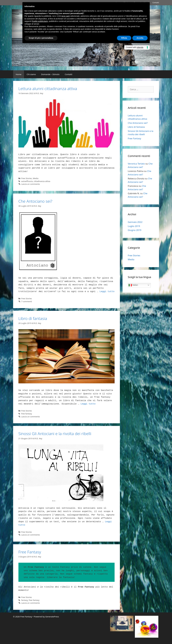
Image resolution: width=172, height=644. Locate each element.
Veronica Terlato (136, 164)
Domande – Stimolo (50, 74)
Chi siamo (31, 74)
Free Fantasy (30, 552)
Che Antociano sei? (35, 201)
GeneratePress (52, 617)
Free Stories (27, 178)
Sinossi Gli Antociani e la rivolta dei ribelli (55, 434)
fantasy (24, 600)
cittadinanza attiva (42, 181)
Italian (133, 285)
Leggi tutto (107, 291)
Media (36, 178)
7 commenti (27, 301)
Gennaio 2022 (135, 222)
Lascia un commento (31, 184)
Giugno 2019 (135, 230)
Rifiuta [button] (124, 38)
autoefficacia (27, 181)
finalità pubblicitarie (40, 21)
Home (19, 74)
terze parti (66, 16)
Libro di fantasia (33, 318)
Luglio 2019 (134, 226)
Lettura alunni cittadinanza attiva (48, 89)
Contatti (156, 3)
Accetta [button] (140, 38)
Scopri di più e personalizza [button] (41, 38)
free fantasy (27, 414)
